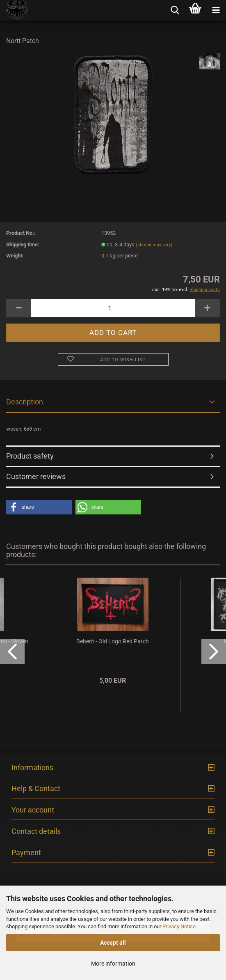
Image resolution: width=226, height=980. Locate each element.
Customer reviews (36, 476)
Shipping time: (23, 244)
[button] (39, 507)
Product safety (30, 456)
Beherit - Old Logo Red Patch (113, 641)
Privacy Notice (179, 926)
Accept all (113, 943)
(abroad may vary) (154, 245)
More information (113, 964)
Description (25, 402)
